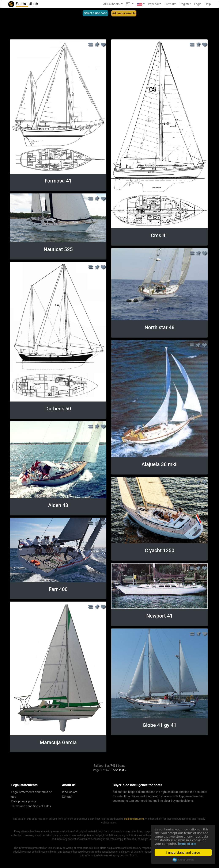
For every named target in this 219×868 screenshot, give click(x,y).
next (116, 770)
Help (208, 4)
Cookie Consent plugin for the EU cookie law (183, 860)
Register (185, 4)
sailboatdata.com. (134, 819)
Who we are (70, 792)
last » (123, 770)
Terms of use (187, 844)
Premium (171, 4)
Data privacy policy (24, 801)
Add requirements (124, 13)
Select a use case (95, 13)
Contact (67, 797)
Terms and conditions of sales (31, 806)
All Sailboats (112, 4)
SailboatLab (23, 4)
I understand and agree (183, 852)
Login (198, 4)
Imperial (153, 4)
